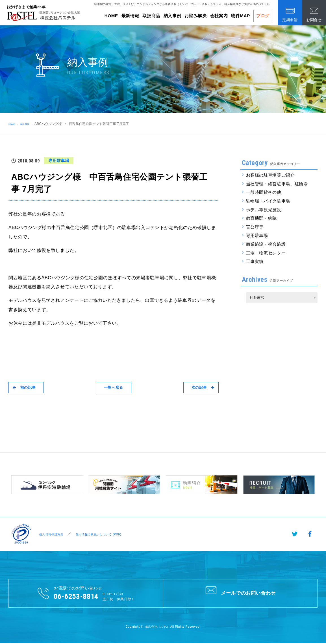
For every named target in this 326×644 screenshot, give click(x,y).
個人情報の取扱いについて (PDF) (105, 534)
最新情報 (130, 16)
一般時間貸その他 (264, 192)
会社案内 (219, 16)
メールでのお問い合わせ (240, 593)
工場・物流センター (266, 253)
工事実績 (255, 261)
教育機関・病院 (262, 218)
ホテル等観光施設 (264, 210)
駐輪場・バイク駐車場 (268, 201)
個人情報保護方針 (51, 534)
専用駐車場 (257, 235)
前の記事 (28, 387)
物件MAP (241, 16)
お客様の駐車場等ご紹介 (270, 175)
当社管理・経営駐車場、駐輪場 (277, 184)
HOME (111, 16)
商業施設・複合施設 (266, 244)
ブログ (263, 16)
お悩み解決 (195, 16)
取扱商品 (151, 16)
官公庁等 (255, 227)
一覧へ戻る (114, 387)
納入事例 (172, 16)
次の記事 (199, 387)
